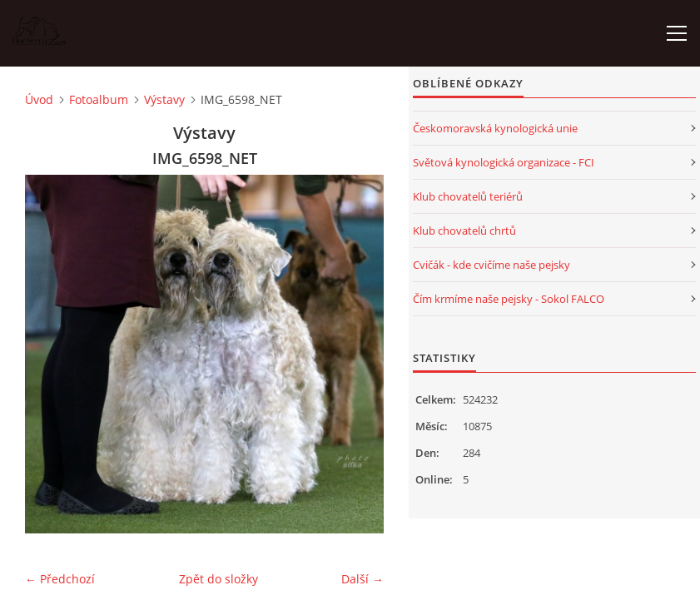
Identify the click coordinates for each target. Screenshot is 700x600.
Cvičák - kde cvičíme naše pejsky (491, 265)
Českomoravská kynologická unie (495, 128)
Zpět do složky (218, 579)
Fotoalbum (99, 99)
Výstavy (164, 99)
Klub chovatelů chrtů (464, 231)
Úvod (39, 99)
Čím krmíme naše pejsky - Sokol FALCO (509, 299)
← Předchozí (60, 579)
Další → (362, 579)
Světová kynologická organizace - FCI (504, 162)
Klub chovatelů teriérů (468, 196)
